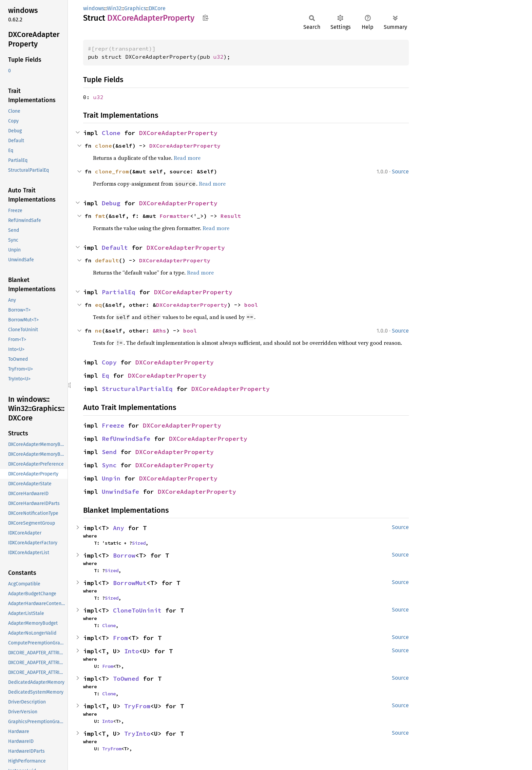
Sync (109, 465)
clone (103, 146)
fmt (100, 216)
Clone (111, 133)
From (120, 638)
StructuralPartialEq (137, 389)
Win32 (114, 8)
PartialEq (119, 292)
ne (98, 331)
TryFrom (137, 706)
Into (132, 651)
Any (119, 528)
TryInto (137, 734)
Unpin (111, 478)
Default (115, 248)
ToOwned (126, 679)
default (107, 260)
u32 (218, 57)
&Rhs (159, 331)
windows (94, 8)
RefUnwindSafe (126, 439)
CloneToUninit (137, 610)
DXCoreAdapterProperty (178, 133)
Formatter (175, 216)
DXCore (157, 8)
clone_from (112, 171)
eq (98, 305)
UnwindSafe (120, 492)
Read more (187, 158)
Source (400, 172)
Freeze (113, 425)
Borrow (124, 555)
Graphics (135, 8)
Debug (111, 203)
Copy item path (205, 18)
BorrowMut (130, 583)
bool (251, 305)
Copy (109, 362)
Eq (106, 375)
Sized (139, 543)
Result (231, 216)
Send (109, 452)
